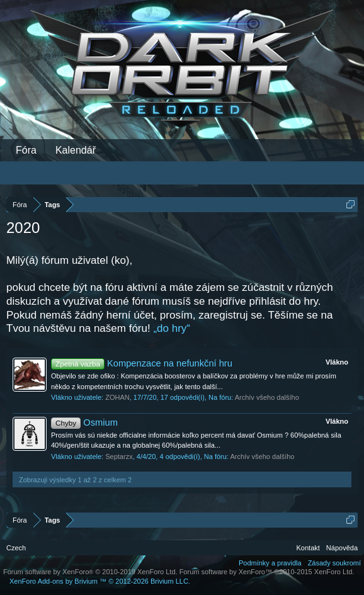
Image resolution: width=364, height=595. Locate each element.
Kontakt (308, 548)
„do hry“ (172, 328)
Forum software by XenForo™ (267, 572)
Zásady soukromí (334, 563)
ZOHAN (117, 397)
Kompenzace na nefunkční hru (142, 363)
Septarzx (119, 456)
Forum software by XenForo (90, 572)
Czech (16, 548)
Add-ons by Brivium (100, 581)
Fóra (26, 150)
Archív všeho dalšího (267, 397)
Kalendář (76, 150)
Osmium (84, 422)
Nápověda (342, 548)
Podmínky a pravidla (270, 563)
